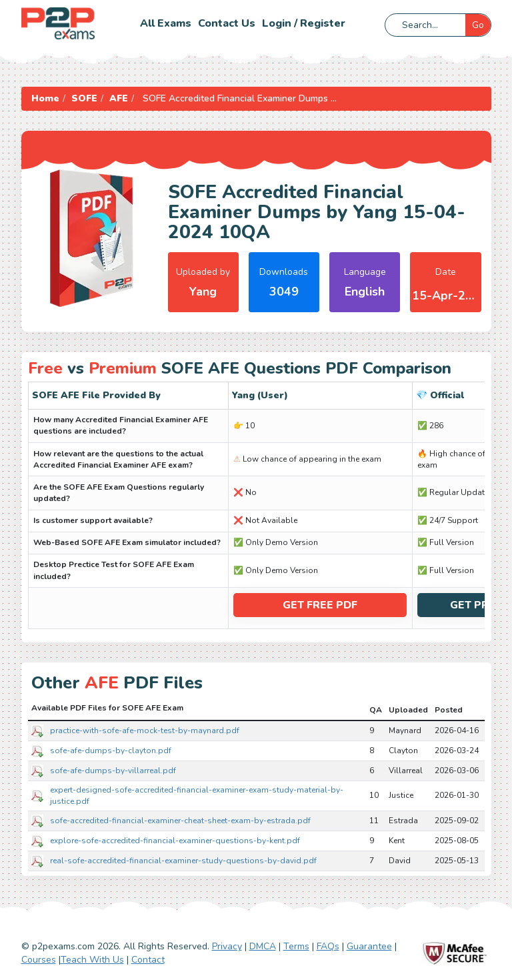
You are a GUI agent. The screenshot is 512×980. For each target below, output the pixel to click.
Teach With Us (92, 960)
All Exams (166, 23)
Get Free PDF (320, 605)
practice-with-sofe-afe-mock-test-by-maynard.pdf (145, 730)
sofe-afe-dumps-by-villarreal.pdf (113, 771)
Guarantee (369, 946)
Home (45, 98)
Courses (39, 960)
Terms (296, 946)
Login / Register (304, 23)
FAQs (328, 946)
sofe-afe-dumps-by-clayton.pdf (111, 751)
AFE (119, 98)
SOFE (84, 98)
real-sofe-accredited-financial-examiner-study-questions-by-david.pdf (183, 861)
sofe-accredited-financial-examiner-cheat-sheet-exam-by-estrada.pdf (180, 821)
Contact (148, 960)
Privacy (227, 946)
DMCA (263, 946)
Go (478, 25)
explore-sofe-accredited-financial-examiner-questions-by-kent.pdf (175, 841)
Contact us (227, 23)
